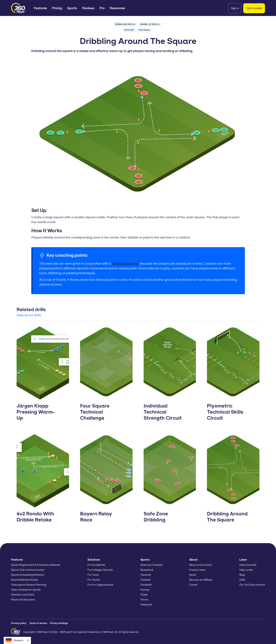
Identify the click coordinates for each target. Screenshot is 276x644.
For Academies (96, 565)
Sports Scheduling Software (28, 575)
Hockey (145, 590)
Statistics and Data (23, 595)
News (193, 575)
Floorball (146, 575)
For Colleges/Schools (100, 570)
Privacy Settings (59, 623)
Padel (144, 595)
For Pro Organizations (100, 585)
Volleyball (146, 605)
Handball (146, 585)
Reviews (88, 8)
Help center (246, 570)
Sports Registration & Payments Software (36, 565)
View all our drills (29, 315)
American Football (151, 565)
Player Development (23, 600)
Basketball (147, 570)
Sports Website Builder (25, 580)
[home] (18, 8)
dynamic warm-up (125, 263)
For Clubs (93, 575)
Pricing (57, 8)
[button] (40, 8)
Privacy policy (19, 623)
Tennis (144, 600)
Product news (197, 570)
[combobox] (17, 640)
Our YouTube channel (252, 585)
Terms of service (38, 623)
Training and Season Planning (29, 585)
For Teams (94, 580)
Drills (242, 580)
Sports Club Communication (28, 570)
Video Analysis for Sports (26, 590)
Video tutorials (248, 565)
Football (145, 580)
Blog (242, 575)
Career (193, 585)
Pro (102, 8)
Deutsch (15, 641)
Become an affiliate (201, 580)
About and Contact (201, 565)
